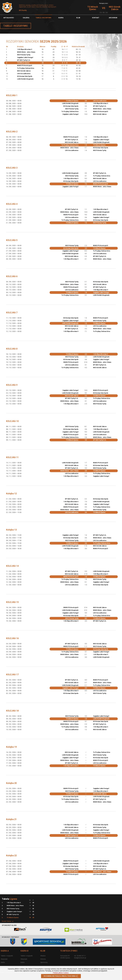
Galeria (26, 18)
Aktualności (9, 18)
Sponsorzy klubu (9, 925)
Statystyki (4, 959)
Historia (43, 959)
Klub (78, 18)
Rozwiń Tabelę (8, 921)
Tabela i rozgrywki (7, 956)
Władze (43, 956)
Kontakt (96, 18)
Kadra (61, 18)
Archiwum (113, 18)
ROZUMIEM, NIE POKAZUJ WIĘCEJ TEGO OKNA (61, 976)
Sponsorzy (44, 962)
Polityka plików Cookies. (61, 973)
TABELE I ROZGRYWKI (43, 18)
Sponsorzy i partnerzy (10, 937)
